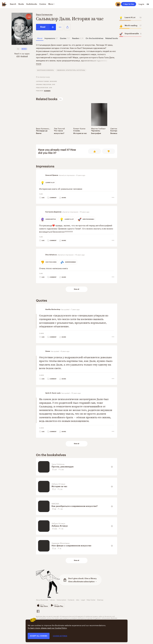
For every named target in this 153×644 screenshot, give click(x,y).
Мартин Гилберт (98, 128)
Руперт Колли (79, 128)
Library (52, 600)
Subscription (61, 600)
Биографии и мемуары (45, 70)
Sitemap (100, 600)
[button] (60, 27)
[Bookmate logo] (4, 4)
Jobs (78, 600)
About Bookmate (42, 600)
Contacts (71, 600)
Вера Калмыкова (44, 14)
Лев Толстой (59, 128)
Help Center (91, 600)
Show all (76, 289)
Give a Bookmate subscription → (83, 581)
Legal (83, 600)
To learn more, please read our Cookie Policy (47, 628)
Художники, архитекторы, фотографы (71, 70)
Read (43, 27)
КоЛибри (47, 91)
